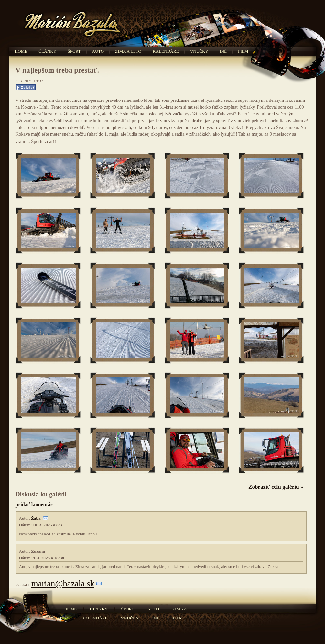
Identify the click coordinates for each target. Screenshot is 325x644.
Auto (98, 51)
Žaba (36, 518)
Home (21, 51)
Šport (74, 51)
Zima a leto (128, 51)
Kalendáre (166, 51)
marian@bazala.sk (63, 584)
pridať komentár (34, 505)
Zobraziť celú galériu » (276, 487)
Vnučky (199, 51)
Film (243, 51)
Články (47, 51)
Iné (223, 51)
